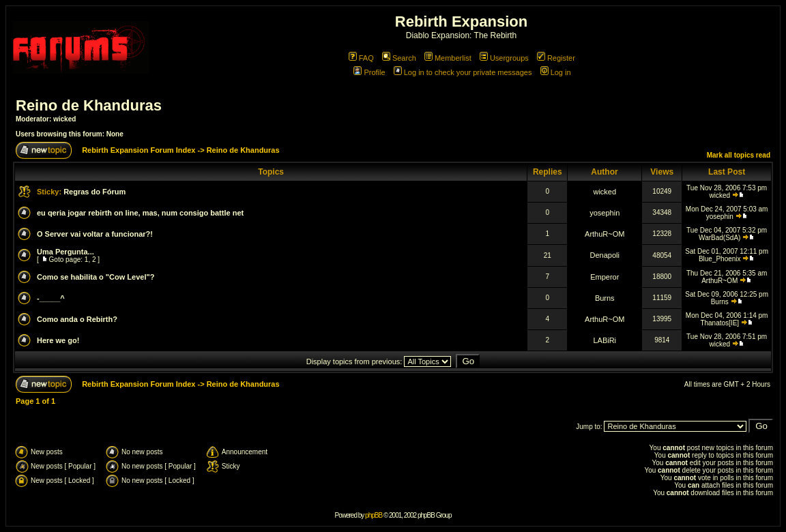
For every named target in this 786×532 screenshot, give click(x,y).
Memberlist (448, 58)
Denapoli (605, 255)
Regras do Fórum (94, 192)
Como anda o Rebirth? (77, 319)
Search (399, 58)
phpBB (374, 515)
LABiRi (605, 340)
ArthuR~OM (605, 234)
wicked (64, 119)
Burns (605, 298)
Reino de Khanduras (89, 105)
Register (556, 58)
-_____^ (51, 298)
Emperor (605, 277)
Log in (556, 72)
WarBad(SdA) (719, 238)
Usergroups (504, 58)
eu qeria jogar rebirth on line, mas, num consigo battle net (140, 213)
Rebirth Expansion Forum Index (139, 150)
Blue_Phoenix (720, 259)
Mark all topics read (739, 155)
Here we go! (58, 340)
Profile (369, 72)
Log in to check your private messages (463, 72)
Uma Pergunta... (65, 252)
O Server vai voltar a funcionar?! (95, 234)
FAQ (361, 58)
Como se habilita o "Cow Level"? (96, 277)
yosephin (605, 213)
